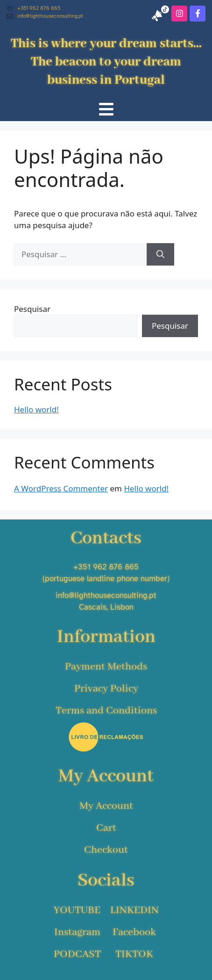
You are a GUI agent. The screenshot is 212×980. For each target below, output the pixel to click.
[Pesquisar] (160, 254)
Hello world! (36, 409)
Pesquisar (32, 309)
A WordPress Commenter (61, 488)
